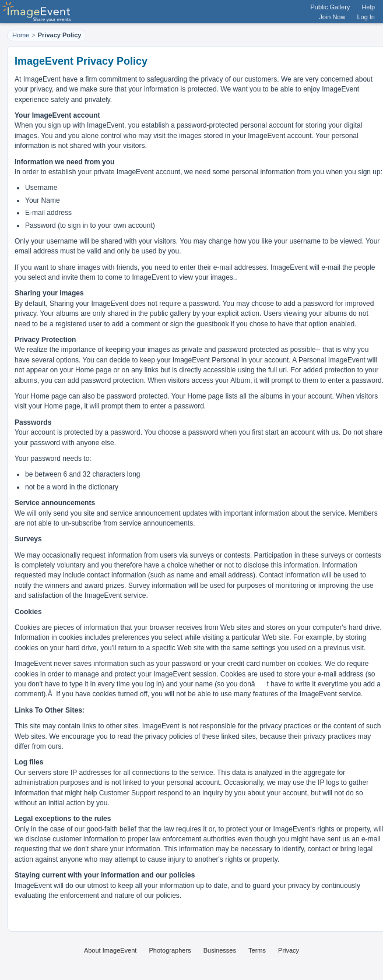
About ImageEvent (110, 950)
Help (368, 7)
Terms (257, 950)
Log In (366, 17)
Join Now (332, 17)
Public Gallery (331, 7)
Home (21, 35)
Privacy (289, 950)
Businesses (220, 950)
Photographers (170, 950)
